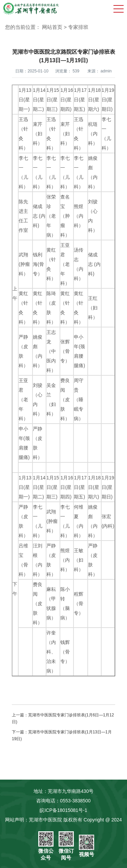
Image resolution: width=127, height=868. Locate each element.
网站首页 (52, 27)
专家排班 (78, 27)
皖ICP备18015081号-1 (63, 810)
